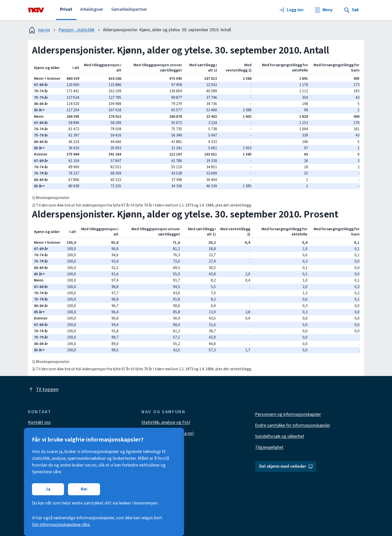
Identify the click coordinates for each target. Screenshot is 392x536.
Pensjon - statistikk (76, 30)
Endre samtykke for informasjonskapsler (293, 425)
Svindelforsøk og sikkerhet (280, 436)
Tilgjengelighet (269, 447)
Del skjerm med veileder (286, 466)
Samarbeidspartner (129, 9)
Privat (66, 9)
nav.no (39, 30)
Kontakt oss (39, 422)
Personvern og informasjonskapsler (288, 414)
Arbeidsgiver (92, 9)
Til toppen (43, 389)
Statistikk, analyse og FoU (166, 422)
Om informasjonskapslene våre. (61, 525)
